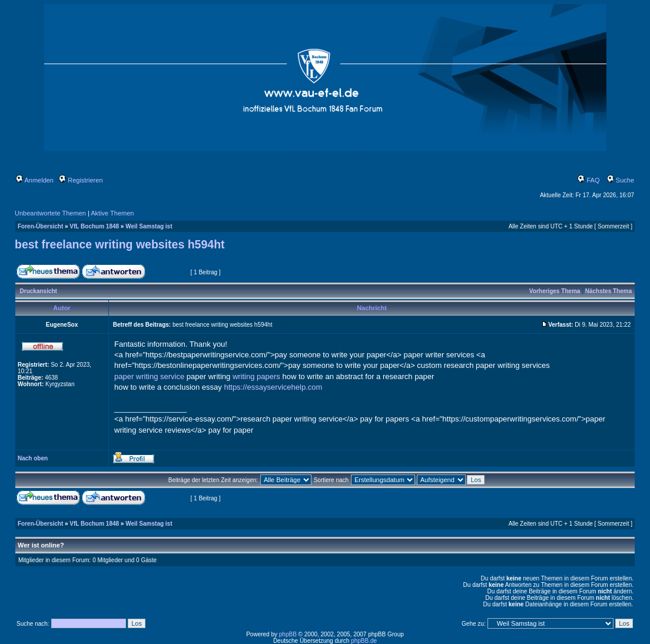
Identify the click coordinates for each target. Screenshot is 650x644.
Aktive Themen (112, 213)
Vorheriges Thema (555, 291)
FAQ (588, 180)
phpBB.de (364, 641)
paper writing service (149, 376)
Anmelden (35, 180)
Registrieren (81, 180)
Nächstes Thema (608, 291)
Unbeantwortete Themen (50, 213)
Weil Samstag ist (149, 226)
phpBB (288, 634)
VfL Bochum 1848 (94, 226)
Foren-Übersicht (40, 226)
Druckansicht (39, 291)
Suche (621, 180)
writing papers (256, 376)
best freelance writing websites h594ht (120, 244)
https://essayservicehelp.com (273, 387)
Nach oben (33, 458)
